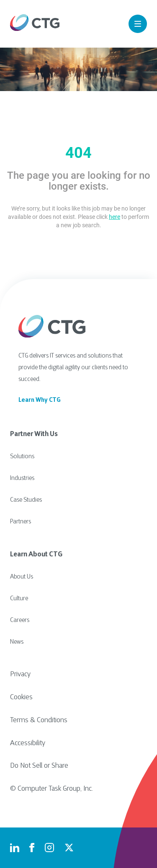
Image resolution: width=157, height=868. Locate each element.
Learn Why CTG (40, 400)
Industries (22, 478)
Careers (20, 621)
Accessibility (28, 744)
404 (78, 153)
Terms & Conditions (39, 721)
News (17, 642)
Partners (21, 522)
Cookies (21, 698)
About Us (22, 577)
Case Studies (26, 500)
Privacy (20, 675)
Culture (19, 599)
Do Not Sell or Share (39, 766)
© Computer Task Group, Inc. (51, 789)
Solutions (22, 457)
